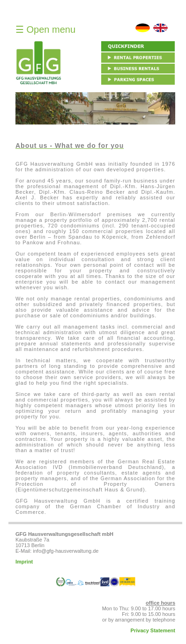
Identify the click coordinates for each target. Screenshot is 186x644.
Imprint (24, 562)
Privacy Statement (153, 630)
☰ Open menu (45, 29)
